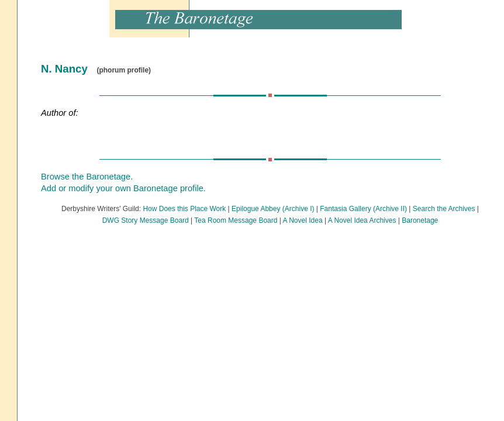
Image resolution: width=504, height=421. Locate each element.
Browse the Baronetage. (87, 177)
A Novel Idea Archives (362, 220)
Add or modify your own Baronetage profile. (123, 188)
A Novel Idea (303, 220)
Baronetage (420, 220)
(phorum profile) (124, 70)
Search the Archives (444, 209)
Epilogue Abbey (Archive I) (273, 209)
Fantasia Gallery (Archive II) (363, 209)
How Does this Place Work (184, 209)
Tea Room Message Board (236, 220)
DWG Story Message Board (146, 220)
